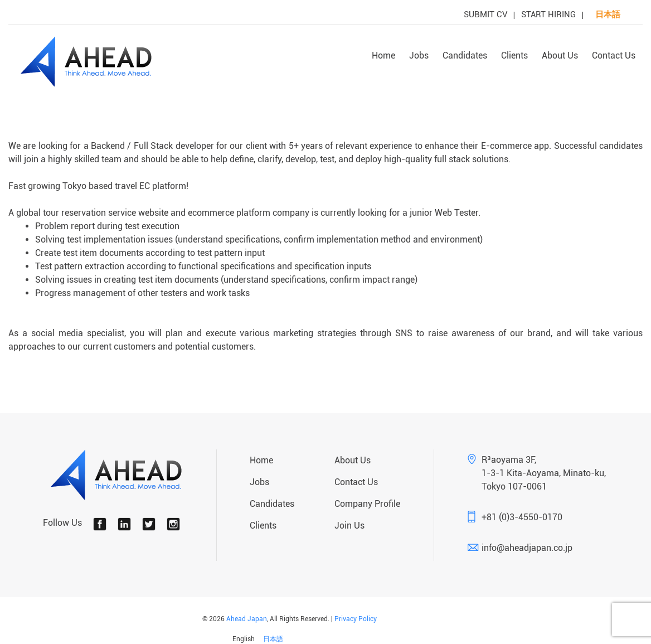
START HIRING (548, 14)
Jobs (419, 55)
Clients (514, 55)
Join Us (349, 526)
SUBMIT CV (485, 14)
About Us (560, 55)
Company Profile (367, 504)
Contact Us (614, 55)
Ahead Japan (247, 619)
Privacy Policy (356, 619)
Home (383, 55)
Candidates (465, 55)
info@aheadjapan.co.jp (527, 548)
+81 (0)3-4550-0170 (522, 517)
